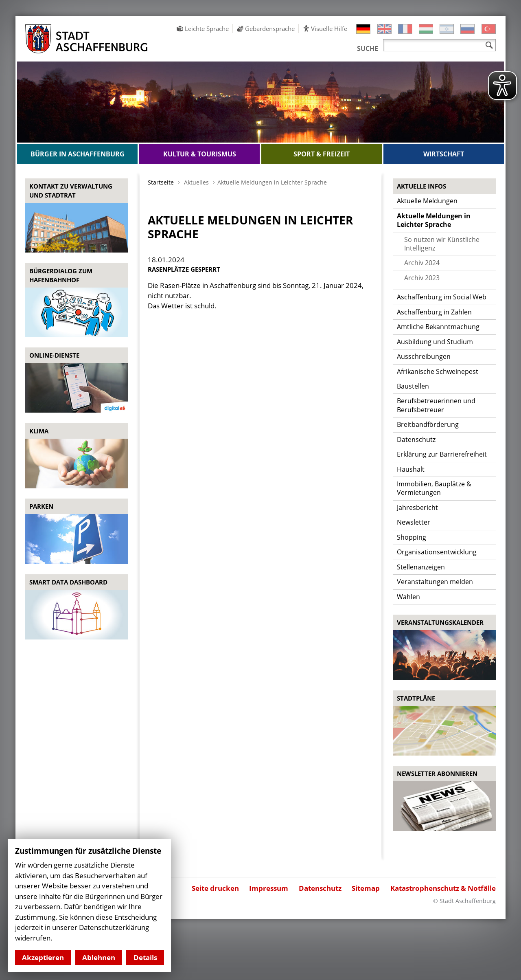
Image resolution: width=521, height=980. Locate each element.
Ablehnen (99, 957)
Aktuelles (196, 182)
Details (145, 957)
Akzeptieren (43, 957)
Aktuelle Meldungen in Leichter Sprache (272, 182)
